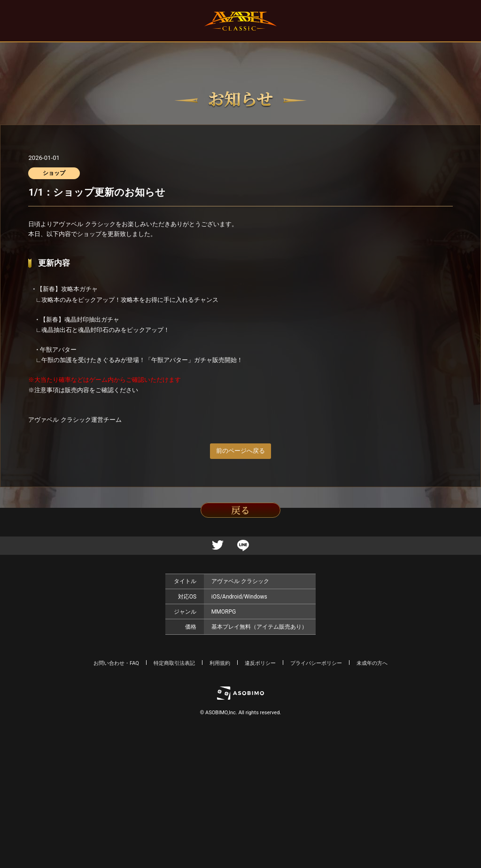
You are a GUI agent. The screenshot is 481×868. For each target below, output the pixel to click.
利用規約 (220, 663)
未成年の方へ (372, 663)
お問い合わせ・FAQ (116, 663)
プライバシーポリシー (316, 663)
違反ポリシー (260, 663)
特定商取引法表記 (174, 663)
